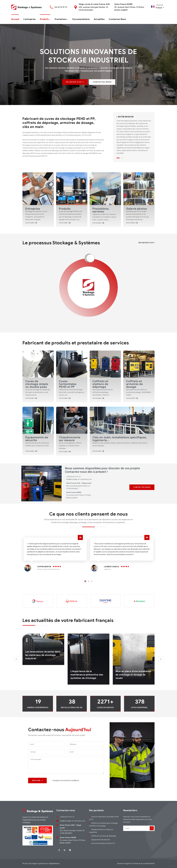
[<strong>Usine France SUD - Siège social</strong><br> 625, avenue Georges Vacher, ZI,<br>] (57, 825)
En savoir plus (147, 243)
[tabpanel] (134, 135)
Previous (16, 659)
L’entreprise (30, 19)
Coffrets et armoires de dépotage (104, 836)
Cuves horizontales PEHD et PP (68, 384)
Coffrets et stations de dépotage (100, 384)
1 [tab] (118, 158)
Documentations (81, 19)
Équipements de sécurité (37, 439)
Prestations (61, 19)
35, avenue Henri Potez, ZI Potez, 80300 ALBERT (73, 840)
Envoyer (37, 781)
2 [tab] (122, 158)
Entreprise (33, 209)
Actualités (99, 19)
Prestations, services (101, 210)
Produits (44, 19)
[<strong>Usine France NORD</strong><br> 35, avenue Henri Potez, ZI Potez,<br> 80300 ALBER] (57, 837)
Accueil (15, 19)
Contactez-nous (117, 19)
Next (161, 659)
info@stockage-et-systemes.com (72, 821)
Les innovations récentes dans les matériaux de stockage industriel (43, 655)
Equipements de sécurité (101, 840)
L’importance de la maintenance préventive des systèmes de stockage (87, 675)
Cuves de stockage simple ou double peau (37, 384)
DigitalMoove (54, 863)
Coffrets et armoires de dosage (134, 384)
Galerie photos (137, 209)
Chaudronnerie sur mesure (70, 439)
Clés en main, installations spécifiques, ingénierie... (120, 439)
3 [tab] (92, 581)
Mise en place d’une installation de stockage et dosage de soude (133, 675)
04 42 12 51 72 (61, 7)
